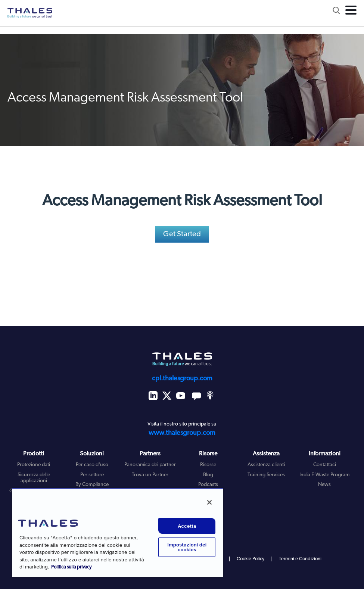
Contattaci (325, 465)
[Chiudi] (209, 502)
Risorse (208, 465)
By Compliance (92, 485)
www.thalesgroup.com (182, 433)
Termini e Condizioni (300, 559)
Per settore (92, 475)
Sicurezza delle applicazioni (34, 478)
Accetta (187, 526)
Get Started (182, 234)
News (324, 485)
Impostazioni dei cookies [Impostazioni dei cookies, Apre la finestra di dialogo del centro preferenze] (187, 547)
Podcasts (208, 485)
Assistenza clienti (266, 465)
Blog (208, 475)
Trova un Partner (150, 475)
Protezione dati (34, 465)
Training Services (266, 475)
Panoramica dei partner (150, 465)
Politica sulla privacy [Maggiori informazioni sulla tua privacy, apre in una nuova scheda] (71, 567)
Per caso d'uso (92, 465)
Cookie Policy (251, 559)
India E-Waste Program (324, 475)
